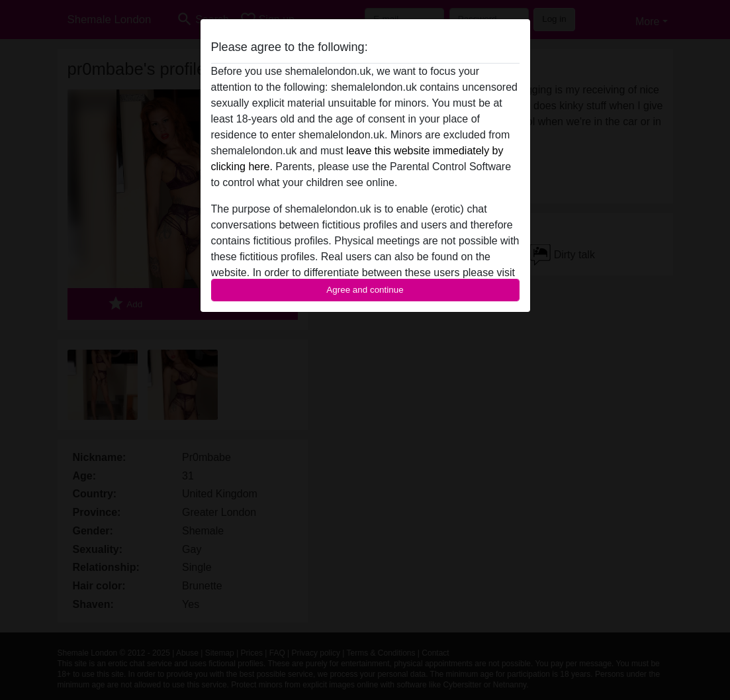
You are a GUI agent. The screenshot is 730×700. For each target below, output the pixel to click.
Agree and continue (365, 290)
